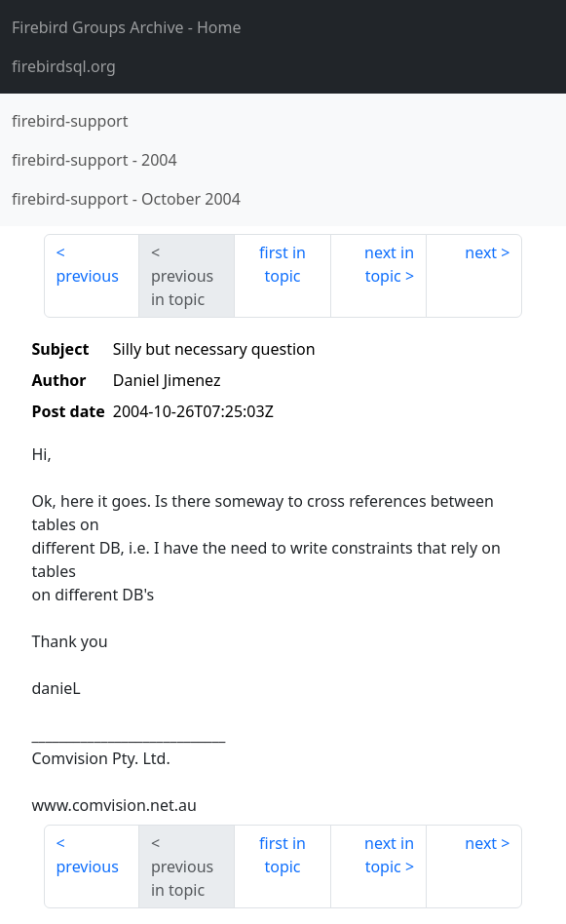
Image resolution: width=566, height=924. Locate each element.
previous (88, 276)
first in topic (283, 264)
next (481, 252)
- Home (127, 27)
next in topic (389, 264)
